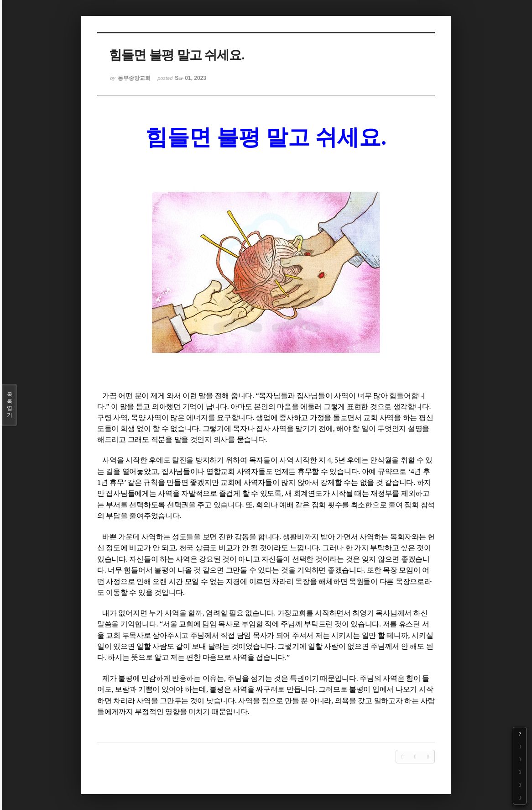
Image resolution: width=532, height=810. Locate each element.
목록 (10, 405)
